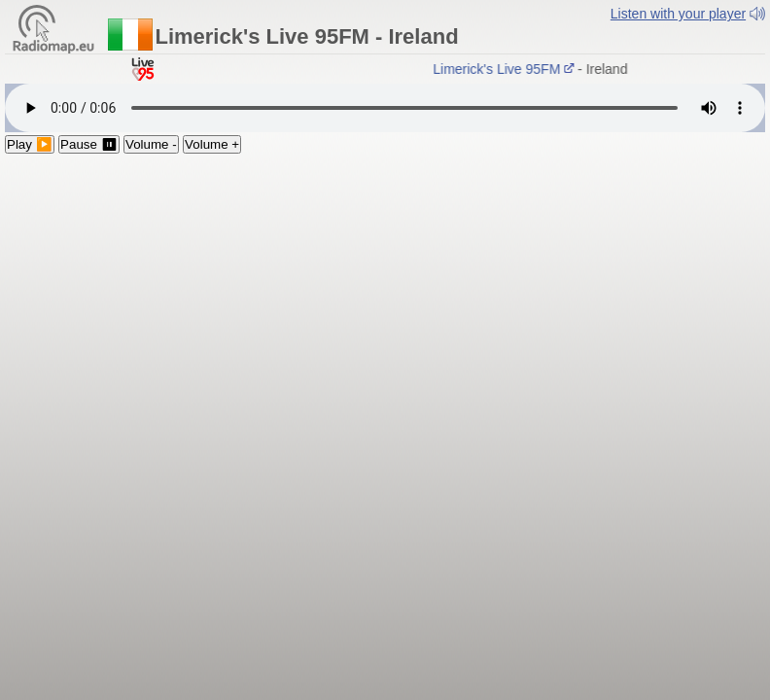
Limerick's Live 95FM (507, 69)
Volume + (212, 144)
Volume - (151, 144)
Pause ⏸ (89, 144)
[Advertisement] (385, 299)
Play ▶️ (30, 144)
